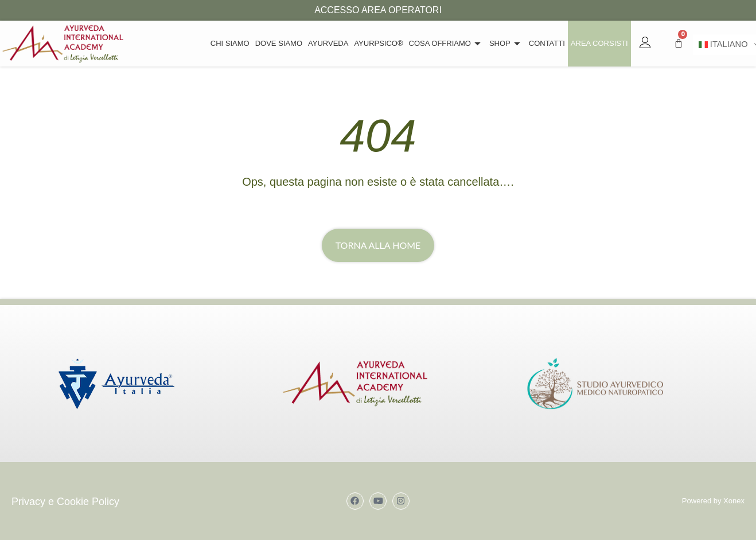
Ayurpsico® (378, 43)
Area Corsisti (599, 43)
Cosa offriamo (446, 43)
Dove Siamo (279, 43)
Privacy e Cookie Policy (65, 502)
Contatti (547, 43)
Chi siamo (230, 43)
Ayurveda (328, 43)
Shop (506, 43)
